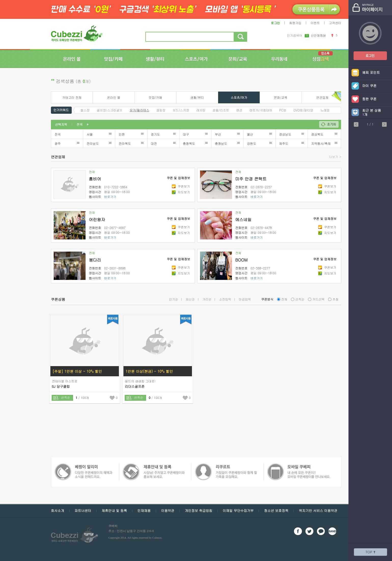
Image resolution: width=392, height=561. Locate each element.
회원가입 (295, 23)
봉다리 (95, 260)
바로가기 (110, 197)
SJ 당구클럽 (61, 386)
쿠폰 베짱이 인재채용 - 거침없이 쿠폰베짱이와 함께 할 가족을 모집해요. (153, 466)
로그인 (275, 23)
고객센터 (335, 23)
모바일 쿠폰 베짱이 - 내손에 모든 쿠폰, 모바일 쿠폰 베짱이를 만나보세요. (226, 466)
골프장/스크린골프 (110, 110)
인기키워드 (61, 110)
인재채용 (144, 510)
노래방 (325, 110)
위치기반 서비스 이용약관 (318, 510)
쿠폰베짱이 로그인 (366, 53)
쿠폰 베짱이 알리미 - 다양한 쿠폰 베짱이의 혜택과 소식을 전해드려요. (297, 466)
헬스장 (85, 110)
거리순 (207, 299)
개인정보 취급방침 (199, 510)
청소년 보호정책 (276, 510)
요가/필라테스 (139, 110)
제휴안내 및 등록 (114, 510)
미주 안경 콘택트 (251, 179)
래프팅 (201, 110)
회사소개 (58, 510)
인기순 (174, 299)
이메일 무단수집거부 (238, 510)
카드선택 (318, 299)
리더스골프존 (135, 386)
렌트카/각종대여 (261, 110)
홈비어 (95, 179)
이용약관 (168, 510)
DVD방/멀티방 (303, 110)
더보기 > (335, 157)
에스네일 (243, 219)
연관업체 (323, 97)
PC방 (283, 110)
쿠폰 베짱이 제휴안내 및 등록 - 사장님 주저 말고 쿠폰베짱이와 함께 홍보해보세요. (83, 466)
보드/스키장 (181, 110)
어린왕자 (97, 219)
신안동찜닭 (318, 36)
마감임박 (245, 299)
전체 (92, 172)
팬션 (239, 110)
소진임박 (225, 299)
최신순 (190, 299)
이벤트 (315, 23)
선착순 (300, 299)
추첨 (335, 299)
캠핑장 (161, 110)
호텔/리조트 (221, 110)
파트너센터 (83, 510)
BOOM (241, 260)
